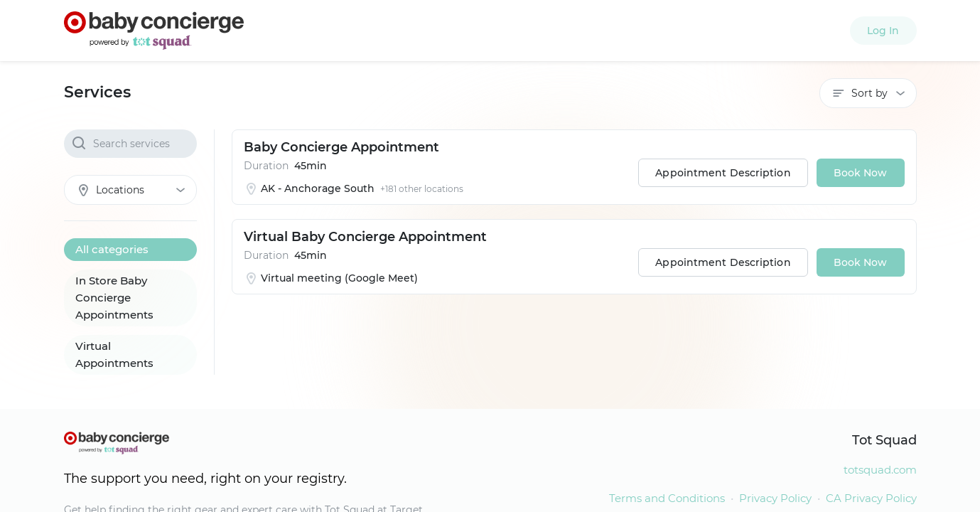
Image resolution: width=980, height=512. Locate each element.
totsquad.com (880, 470)
